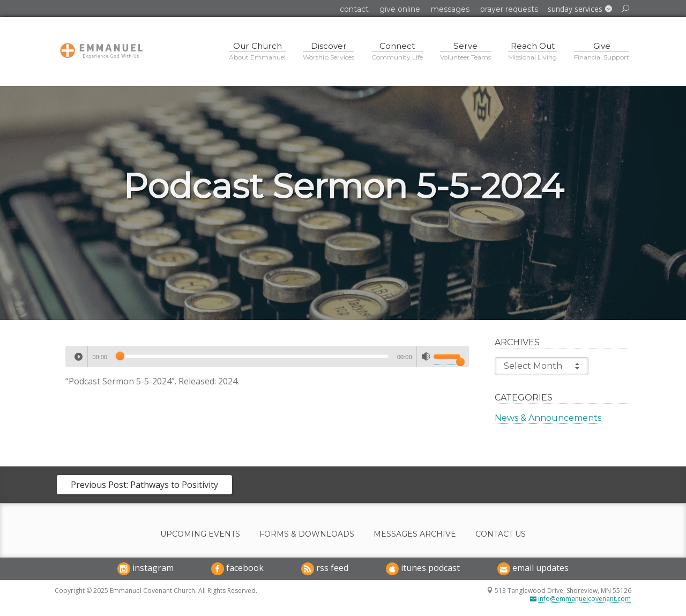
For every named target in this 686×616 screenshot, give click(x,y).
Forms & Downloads (307, 534)
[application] (267, 357)
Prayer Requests (509, 9)
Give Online (400, 9)
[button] (580, 9)
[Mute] (426, 357)
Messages (450, 9)
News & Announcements (548, 418)
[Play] (78, 357)
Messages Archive (415, 534)
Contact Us (501, 534)
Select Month (542, 366)
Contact (354, 9)
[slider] (252, 356)
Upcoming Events (200, 534)
